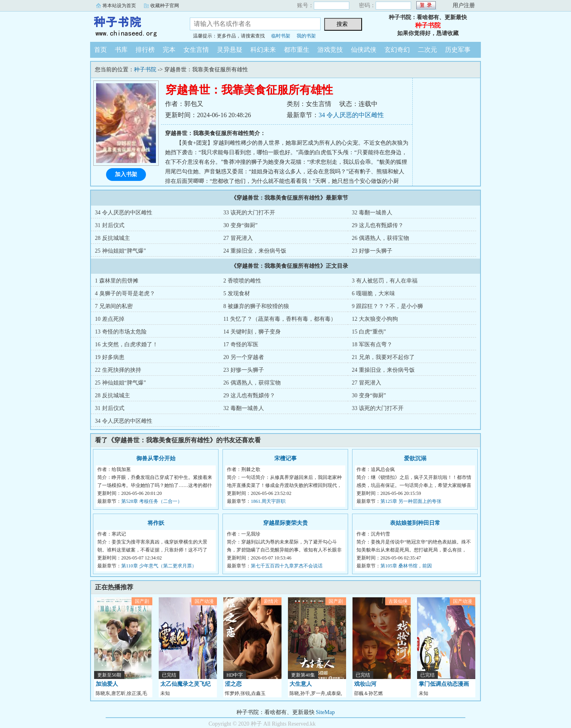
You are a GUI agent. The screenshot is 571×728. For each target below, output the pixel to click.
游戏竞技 (330, 50)
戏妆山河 (365, 684)
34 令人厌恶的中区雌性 (351, 115)
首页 (100, 50)
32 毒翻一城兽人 (372, 213)
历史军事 (458, 50)
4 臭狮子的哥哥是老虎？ (125, 293)
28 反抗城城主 (112, 238)
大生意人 (301, 684)
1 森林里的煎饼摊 (117, 281)
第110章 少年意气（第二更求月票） (159, 566)
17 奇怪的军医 (241, 344)
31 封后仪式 (110, 225)
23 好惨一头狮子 (372, 251)
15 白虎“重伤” (369, 332)
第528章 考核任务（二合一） (152, 501)
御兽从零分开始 (156, 458)
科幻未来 (263, 50)
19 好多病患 (110, 357)
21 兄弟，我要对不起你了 (383, 357)
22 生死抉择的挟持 (118, 370)
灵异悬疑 (230, 50)
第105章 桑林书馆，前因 (406, 566)
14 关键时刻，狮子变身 (252, 332)
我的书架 (306, 36)
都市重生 (297, 50)
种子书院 (134, 26)
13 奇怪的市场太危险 (121, 332)
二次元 (427, 50)
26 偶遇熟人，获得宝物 (380, 238)
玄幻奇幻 (397, 50)
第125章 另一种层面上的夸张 (411, 501)
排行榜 (145, 50)
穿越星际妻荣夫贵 (285, 523)
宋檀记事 (285, 458)
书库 (121, 50)
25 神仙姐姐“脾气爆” (120, 251)
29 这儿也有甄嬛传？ (378, 225)
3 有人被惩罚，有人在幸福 (385, 281)
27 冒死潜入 (238, 238)
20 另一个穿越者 (244, 357)
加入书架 (126, 174)
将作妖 (156, 523)
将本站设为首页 (119, 6)
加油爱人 (107, 684)
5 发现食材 (237, 293)
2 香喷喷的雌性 (242, 281)
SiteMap (325, 712)
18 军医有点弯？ (372, 344)
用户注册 (464, 5)
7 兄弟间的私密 (114, 306)
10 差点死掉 (110, 319)
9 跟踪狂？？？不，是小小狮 (387, 306)
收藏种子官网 (165, 6)
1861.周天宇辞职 (268, 501)
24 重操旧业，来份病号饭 (255, 251)
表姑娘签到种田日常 (415, 523)
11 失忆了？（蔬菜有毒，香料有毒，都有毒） (280, 319)
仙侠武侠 (364, 50)
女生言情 (196, 50)
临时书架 (281, 36)
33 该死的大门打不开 (249, 213)
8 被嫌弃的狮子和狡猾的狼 (256, 306)
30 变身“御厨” (240, 225)
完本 (169, 50)
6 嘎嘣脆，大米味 (373, 293)
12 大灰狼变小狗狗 (375, 319)
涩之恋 (233, 684)
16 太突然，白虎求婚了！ (126, 344)
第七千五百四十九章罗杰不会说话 (287, 566)
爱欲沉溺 (415, 458)
